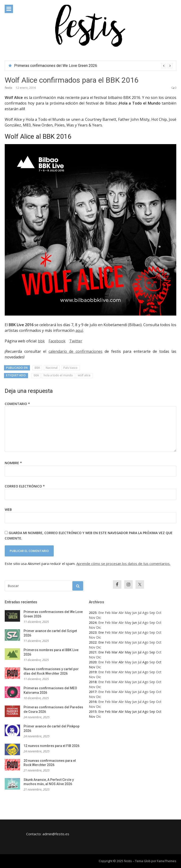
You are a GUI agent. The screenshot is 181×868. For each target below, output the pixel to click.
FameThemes (167, 861)
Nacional (52, 368)
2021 (93, 652)
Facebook (57, 341)
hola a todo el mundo (58, 375)
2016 (93, 702)
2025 (93, 613)
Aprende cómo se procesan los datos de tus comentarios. (123, 564)
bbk (41, 341)
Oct (159, 613)
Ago (145, 613)
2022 (93, 642)
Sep (152, 613)
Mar (115, 613)
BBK (37, 368)
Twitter (76, 341)
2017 (93, 692)
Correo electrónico (25, 486)
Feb (108, 613)
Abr (121, 613)
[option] (93, 66)
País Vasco (70, 368)
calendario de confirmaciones (76, 351)
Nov (92, 618)
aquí (79, 330)
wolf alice (84, 375)
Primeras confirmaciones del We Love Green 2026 (56, 66)
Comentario (17, 404)
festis (8, 88)
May (128, 613)
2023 (93, 632)
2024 (93, 623)
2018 (93, 682)
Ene (101, 613)
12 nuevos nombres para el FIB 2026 (51, 746)
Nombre (13, 463)
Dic (99, 618)
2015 (93, 712)
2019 (93, 672)
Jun (135, 613)
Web (8, 509)
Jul (140, 613)
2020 (93, 662)
